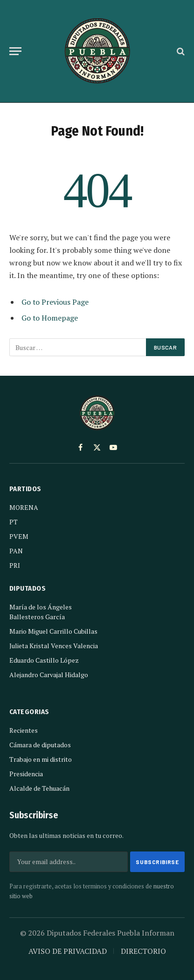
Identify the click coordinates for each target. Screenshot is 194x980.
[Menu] (15, 51)
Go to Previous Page (55, 302)
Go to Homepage (50, 318)
